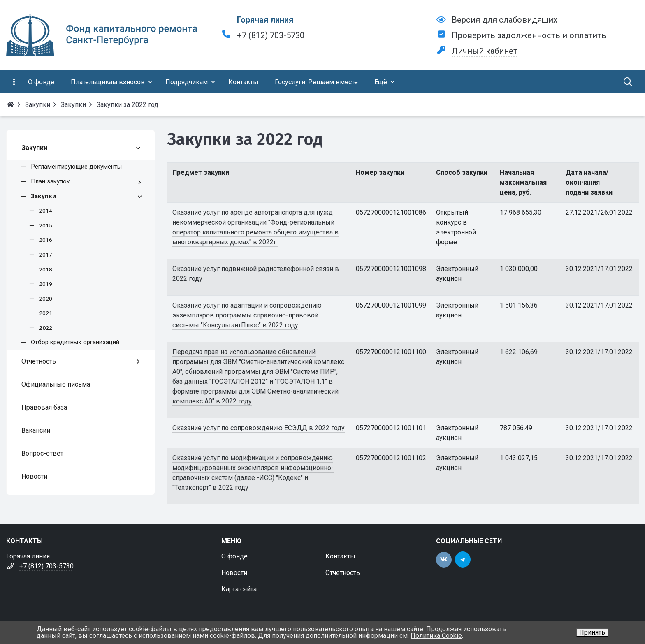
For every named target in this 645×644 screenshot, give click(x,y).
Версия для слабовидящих (505, 20)
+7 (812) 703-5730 (271, 35)
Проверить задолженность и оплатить (529, 35)
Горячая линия (265, 20)
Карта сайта (239, 589)
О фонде (234, 556)
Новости (234, 573)
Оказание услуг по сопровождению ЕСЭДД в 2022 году (259, 428)
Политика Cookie (436, 636)
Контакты (340, 556)
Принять (592, 632)
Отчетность (343, 573)
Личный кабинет (485, 51)
